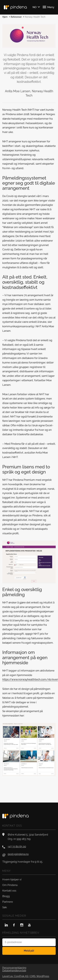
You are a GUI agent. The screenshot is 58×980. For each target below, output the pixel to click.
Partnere (8, 902)
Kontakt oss (9, 891)
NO (35, 7)
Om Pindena (10, 885)
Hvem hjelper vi (12, 879)
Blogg (6, 896)
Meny (48, 7)
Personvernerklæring (14, 968)
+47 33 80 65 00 (17, 846)
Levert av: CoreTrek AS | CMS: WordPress (26, 976)
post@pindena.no (18, 854)
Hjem (5, 17)
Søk (5, 907)
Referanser (16, 17)
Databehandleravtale (14, 971)
